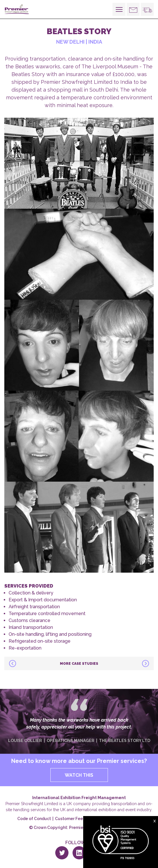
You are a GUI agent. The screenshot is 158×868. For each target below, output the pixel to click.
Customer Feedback (75, 819)
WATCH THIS (79, 775)
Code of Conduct (34, 819)
